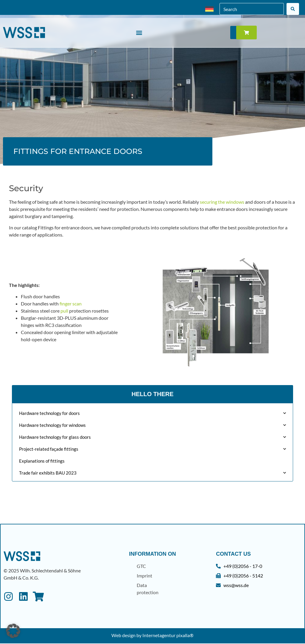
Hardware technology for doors (152, 413)
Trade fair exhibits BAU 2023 (152, 473)
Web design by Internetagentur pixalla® (152, 636)
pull (64, 311)
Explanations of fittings (42, 461)
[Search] (293, 9)
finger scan (71, 304)
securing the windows (222, 202)
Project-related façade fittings (152, 449)
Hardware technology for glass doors (152, 437)
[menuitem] (209, 9)
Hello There (152, 394)
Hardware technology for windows (152, 425)
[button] (139, 33)
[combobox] (252, 9)
